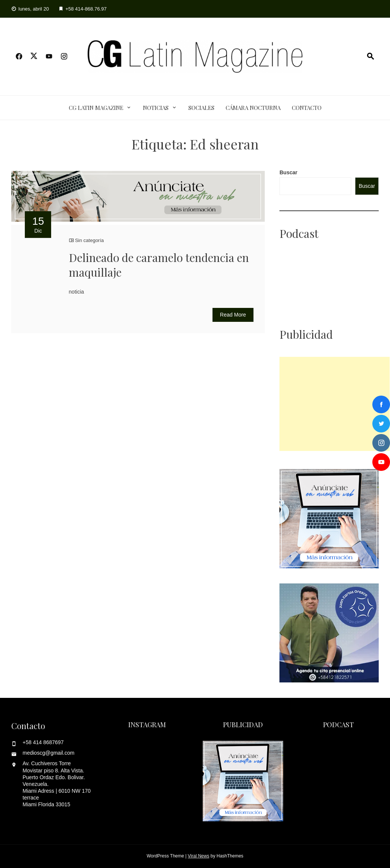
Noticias (156, 108)
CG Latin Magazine (96, 108)
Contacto (307, 108)
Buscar (288, 172)
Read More (233, 315)
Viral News (198, 856)
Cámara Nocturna (253, 108)
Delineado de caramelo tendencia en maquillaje (159, 265)
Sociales (201, 108)
